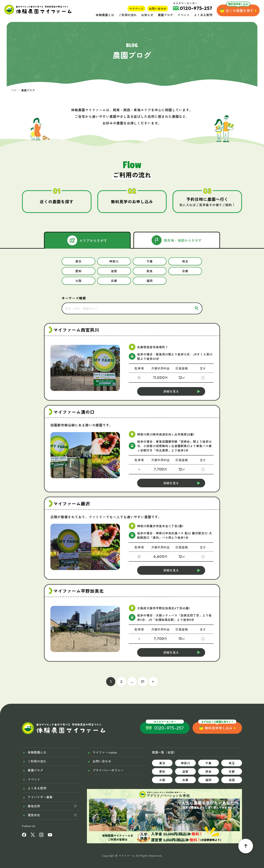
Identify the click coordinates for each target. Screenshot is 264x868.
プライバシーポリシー (108, 763)
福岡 (208, 773)
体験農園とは (105, 15)
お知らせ (147, 15)
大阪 (162, 773)
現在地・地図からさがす (183, 240)
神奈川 (185, 756)
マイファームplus (105, 745)
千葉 (208, 756)
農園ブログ (165, 15)
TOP (14, 90)
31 (143, 674)
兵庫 (185, 773)
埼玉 (232, 756)
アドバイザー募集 (40, 790)
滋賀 (185, 764)
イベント (184, 15)
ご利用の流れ (128, 15)
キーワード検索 (74, 291)
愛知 (162, 764)
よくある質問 (203, 15)
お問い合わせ (158, 9)
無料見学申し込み (219, 721)
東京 (162, 756)
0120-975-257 (169, 721)
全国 (232, 773)
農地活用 (34, 799)
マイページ (136, 9)
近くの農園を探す (240, 10)
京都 (232, 764)
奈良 (208, 764)
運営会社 (34, 808)
